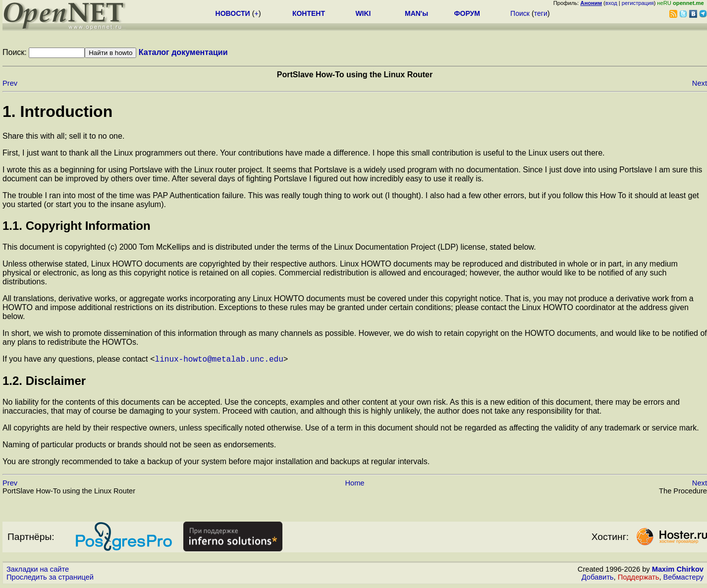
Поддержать (639, 579)
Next (700, 83)
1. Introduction (57, 111)
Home (354, 484)
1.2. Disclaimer (44, 382)
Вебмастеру (683, 579)
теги (541, 13)
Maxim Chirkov (678, 571)
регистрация (638, 3)
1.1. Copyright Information (77, 226)
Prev (10, 83)
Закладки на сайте (38, 571)
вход (611, 3)
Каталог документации (183, 52)
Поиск (520, 13)
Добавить (598, 579)
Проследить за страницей (50, 579)
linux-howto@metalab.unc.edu (219, 360)
